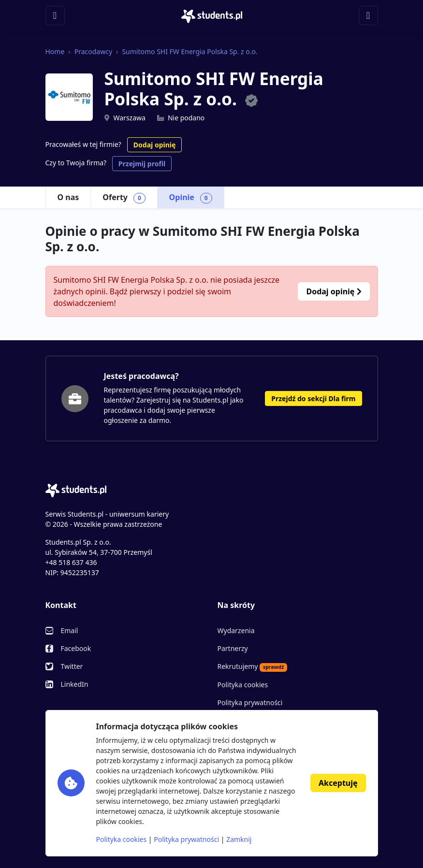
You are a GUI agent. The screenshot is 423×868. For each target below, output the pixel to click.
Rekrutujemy (253, 666)
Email (70, 630)
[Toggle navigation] (55, 15)
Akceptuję (338, 783)
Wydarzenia (236, 630)
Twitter (72, 666)
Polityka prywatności (250, 702)
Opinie (191, 198)
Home (55, 51)
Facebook (76, 648)
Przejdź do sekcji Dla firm (313, 398)
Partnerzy (233, 648)
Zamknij (239, 839)
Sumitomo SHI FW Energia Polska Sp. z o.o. (190, 51)
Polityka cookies (243, 685)
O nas (68, 197)
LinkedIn (75, 684)
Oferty (124, 198)
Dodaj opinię (154, 145)
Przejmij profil (142, 164)
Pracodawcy (93, 51)
